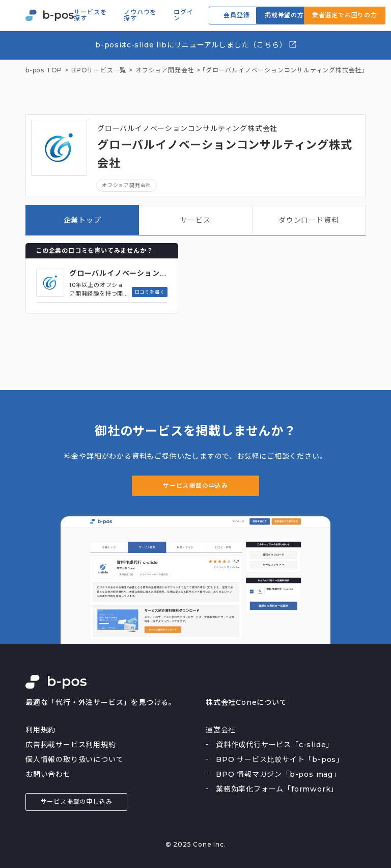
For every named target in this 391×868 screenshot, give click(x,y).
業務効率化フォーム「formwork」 (277, 789)
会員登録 (236, 15)
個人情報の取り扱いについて (74, 759)
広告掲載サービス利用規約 (71, 745)
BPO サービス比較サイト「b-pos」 (280, 759)
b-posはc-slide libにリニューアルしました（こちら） (196, 45)
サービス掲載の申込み (195, 485)
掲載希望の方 (284, 15)
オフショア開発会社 (127, 185)
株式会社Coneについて (246, 702)
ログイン (183, 15)
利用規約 (40, 730)
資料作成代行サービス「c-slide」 (275, 745)
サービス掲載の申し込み (77, 801)
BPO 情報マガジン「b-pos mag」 (278, 774)
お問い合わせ (48, 774)
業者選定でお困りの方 (345, 15)
